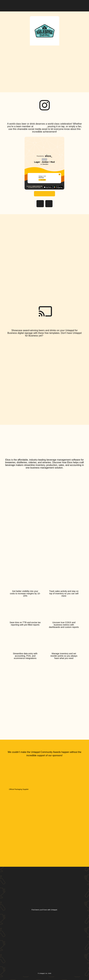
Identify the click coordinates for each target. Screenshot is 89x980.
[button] (81, 5)
